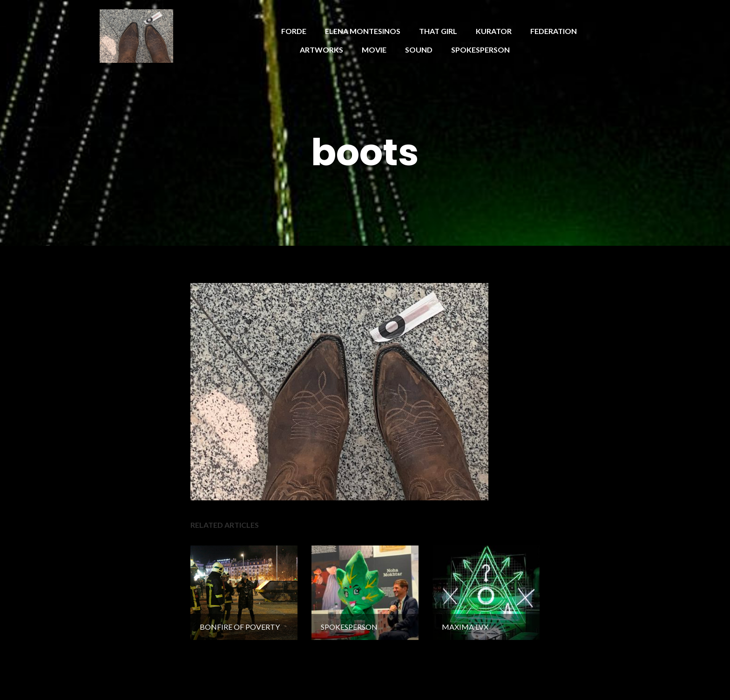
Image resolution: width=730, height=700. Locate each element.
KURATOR (494, 31)
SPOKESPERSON (480, 50)
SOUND (419, 50)
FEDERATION (554, 31)
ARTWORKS (321, 50)
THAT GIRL (438, 31)
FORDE (294, 31)
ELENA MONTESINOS (363, 31)
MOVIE (374, 50)
